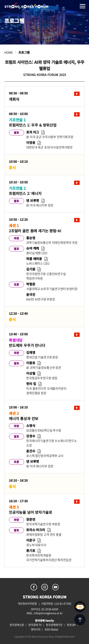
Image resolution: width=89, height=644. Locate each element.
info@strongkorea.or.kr (48, 613)
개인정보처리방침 (27, 604)
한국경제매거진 (54, 625)
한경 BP (71, 625)
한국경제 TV (35, 625)
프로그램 (24, 52)
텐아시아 (36, 629)
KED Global (51, 629)
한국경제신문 (17, 625)
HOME (9, 52)
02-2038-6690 (50, 609)
